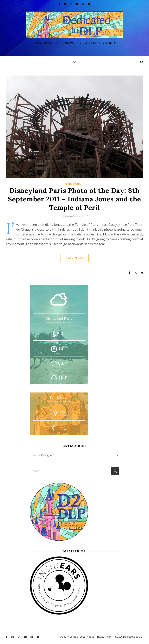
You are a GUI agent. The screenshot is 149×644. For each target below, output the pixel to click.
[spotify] (83, 4)
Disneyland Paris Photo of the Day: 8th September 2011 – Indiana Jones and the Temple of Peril (74, 199)
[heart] (89, 4)
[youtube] (77, 4)
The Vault (74, 184)
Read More (75, 258)
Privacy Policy (104, 637)
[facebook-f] (60, 4)
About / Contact (69, 637)
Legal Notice (87, 637)
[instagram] (71, 4)
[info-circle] (65, 4)
